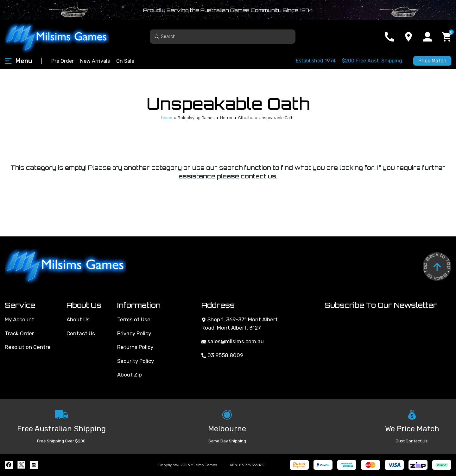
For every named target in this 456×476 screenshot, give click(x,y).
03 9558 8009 (222, 355)
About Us (78, 319)
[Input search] (223, 37)
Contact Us (81, 333)
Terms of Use (134, 319)
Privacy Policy (134, 333)
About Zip (130, 375)
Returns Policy (135, 347)
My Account (19, 319)
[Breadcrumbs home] (167, 118)
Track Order (19, 333)
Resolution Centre (28, 347)
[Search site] (157, 36)
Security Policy (136, 361)
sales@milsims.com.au (233, 341)
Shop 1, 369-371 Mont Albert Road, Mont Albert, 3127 (240, 324)
